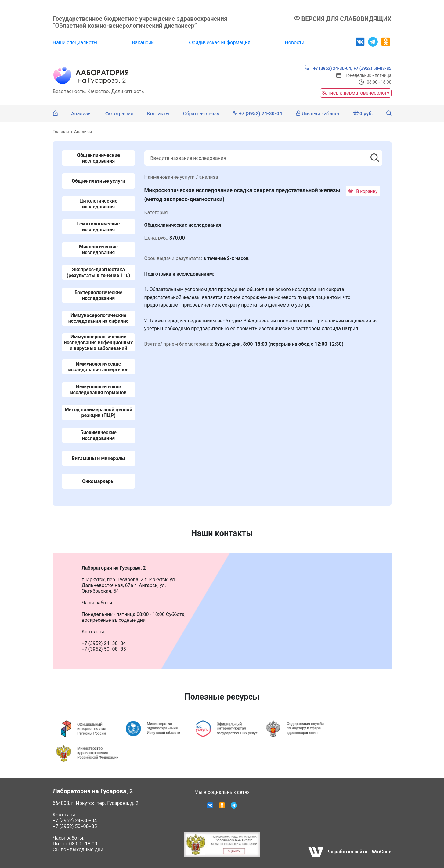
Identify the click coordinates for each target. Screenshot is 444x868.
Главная (61, 132)
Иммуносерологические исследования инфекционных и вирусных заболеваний (98, 342)
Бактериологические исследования (98, 295)
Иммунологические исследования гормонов (98, 390)
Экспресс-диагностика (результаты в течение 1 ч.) (99, 272)
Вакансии (143, 43)
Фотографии (119, 114)
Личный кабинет (318, 114)
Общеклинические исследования (98, 158)
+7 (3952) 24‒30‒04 (75, 821)
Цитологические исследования (98, 204)
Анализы (81, 114)
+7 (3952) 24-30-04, (328, 68)
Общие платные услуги (98, 181)
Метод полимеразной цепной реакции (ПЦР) (98, 412)
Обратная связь (201, 114)
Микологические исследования (98, 250)
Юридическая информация (219, 43)
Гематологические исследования (99, 227)
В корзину (363, 191)
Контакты (158, 114)
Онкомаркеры (98, 481)
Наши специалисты (75, 43)
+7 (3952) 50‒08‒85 (75, 826)
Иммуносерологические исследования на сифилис (98, 318)
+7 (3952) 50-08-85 (373, 68)
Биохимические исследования (98, 435)
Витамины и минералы (98, 458)
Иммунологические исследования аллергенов (99, 367)
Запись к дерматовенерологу (356, 93)
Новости (294, 43)
